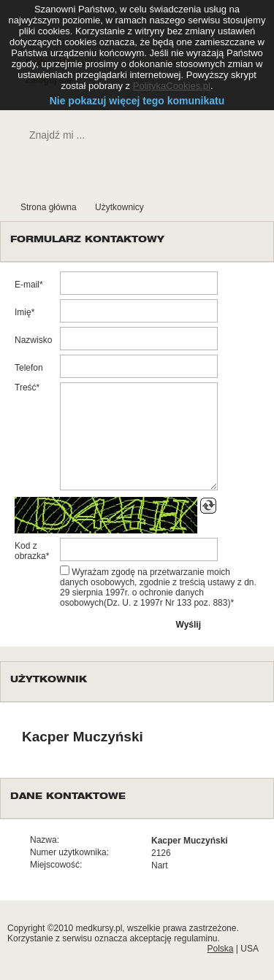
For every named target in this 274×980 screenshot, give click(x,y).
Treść (26, 387)
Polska (220, 949)
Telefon (29, 368)
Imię (23, 312)
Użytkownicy (119, 207)
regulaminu (195, 938)
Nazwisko (33, 340)
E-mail (27, 285)
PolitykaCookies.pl (172, 86)
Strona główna (49, 207)
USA (250, 949)
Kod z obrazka (30, 551)
